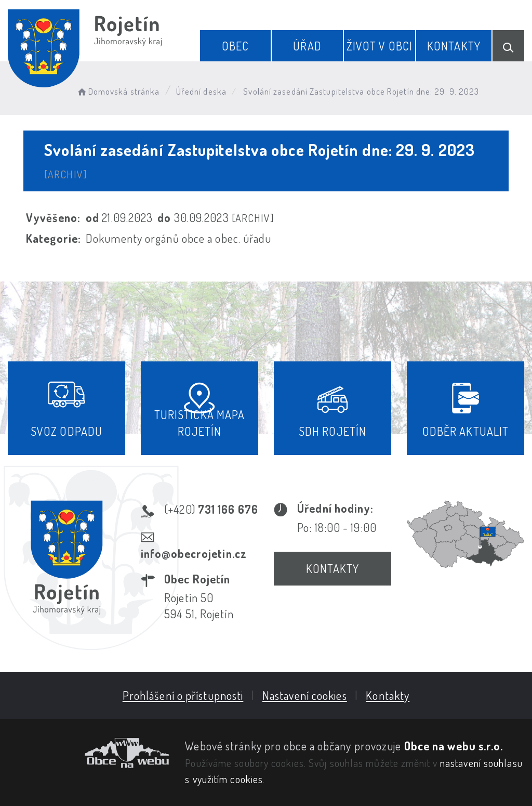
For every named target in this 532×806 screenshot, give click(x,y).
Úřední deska (201, 91)
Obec (235, 46)
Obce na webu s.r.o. (454, 746)
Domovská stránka (118, 91)
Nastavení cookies (305, 695)
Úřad (307, 46)
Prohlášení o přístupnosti (183, 695)
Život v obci (380, 46)
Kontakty (454, 46)
